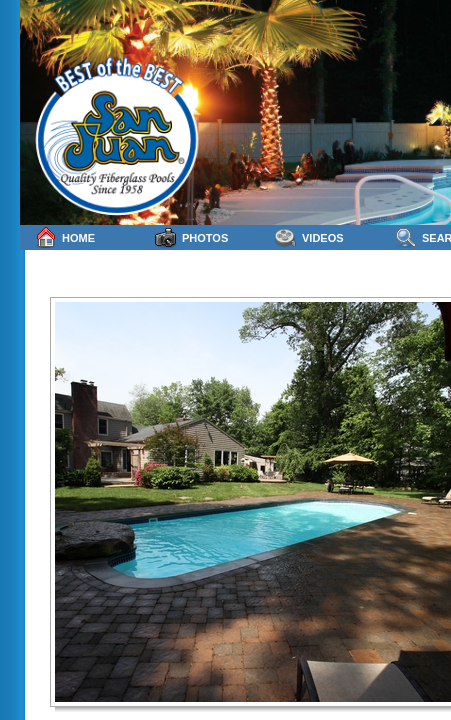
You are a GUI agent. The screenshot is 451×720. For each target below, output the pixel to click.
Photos (191, 237)
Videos (309, 237)
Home (65, 237)
